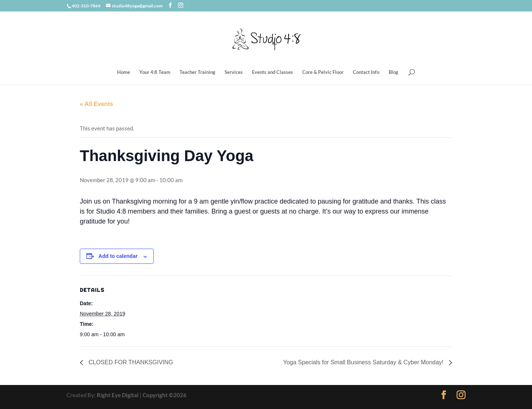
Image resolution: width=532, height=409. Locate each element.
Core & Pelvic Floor (323, 72)
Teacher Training (197, 72)
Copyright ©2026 (165, 395)
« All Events (96, 104)
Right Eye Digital (118, 395)
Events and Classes (272, 72)
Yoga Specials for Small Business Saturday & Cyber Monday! (364, 362)
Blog (393, 72)
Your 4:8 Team (155, 72)
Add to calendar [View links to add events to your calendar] (118, 256)
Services (234, 72)
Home (124, 72)
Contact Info (366, 72)
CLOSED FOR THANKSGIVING (130, 362)
